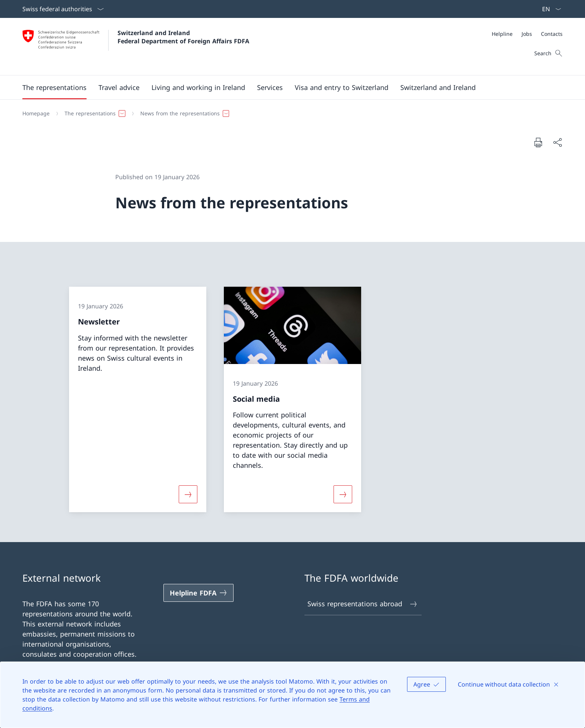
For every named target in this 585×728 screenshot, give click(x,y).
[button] (54, 87)
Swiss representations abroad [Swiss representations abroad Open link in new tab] (363, 604)
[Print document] (538, 142)
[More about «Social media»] (343, 494)
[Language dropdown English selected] (549, 9)
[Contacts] (552, 34)
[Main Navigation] (287, 87)
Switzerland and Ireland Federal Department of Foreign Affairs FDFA (183, 37)
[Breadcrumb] (290, 113)
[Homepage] (36, 113)
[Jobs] (527, 34)
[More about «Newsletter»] (188, 494)
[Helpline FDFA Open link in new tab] (198, 593)
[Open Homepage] (136, 46)
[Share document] (557, 142)
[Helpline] (502, 34)
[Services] (270, 87)
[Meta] (527, 34)
